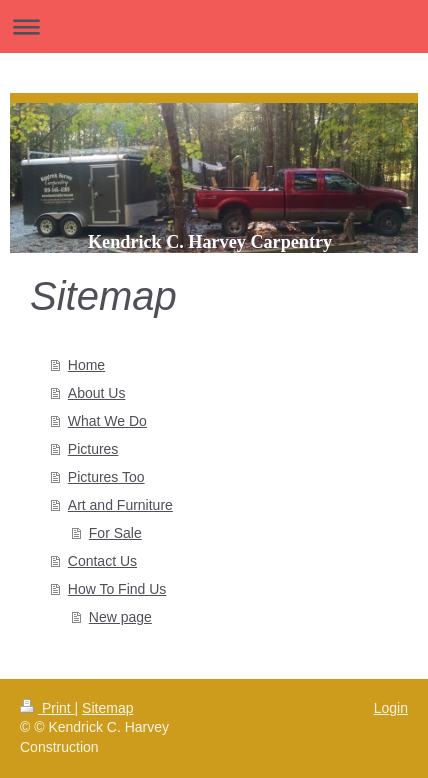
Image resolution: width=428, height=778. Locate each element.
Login (391, 708)
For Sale (115, 533)
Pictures (93, 449)
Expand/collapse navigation (214, 26)
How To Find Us (117, 589)
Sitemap (107, 708)
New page (120, 617)
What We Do (107, 421)
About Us (97, 393)
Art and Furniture (120, 505)
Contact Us (102, 561)
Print (47, 708)
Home (86, 365)
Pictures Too (106, 477)
